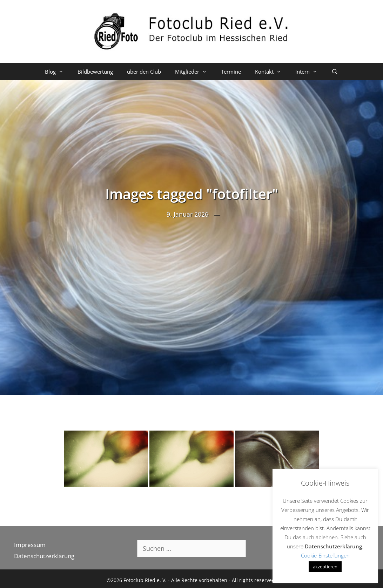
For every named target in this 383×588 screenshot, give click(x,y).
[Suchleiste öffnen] (335, 72)
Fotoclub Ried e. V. (145, 580)
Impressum (30, 545)
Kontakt (272, 72)
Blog (58, 72)
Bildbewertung (95, 72)
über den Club (144, 72)
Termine (231, 72)
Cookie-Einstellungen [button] (325, 555)
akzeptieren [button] (325, 567)
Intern (310, 72)
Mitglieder (194, 72)
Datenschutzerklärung (44, 556)
